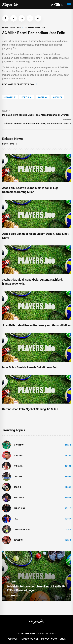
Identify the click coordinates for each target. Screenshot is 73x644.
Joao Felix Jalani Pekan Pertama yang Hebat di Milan (36, 325)
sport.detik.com (36, 27)
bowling (18, 540)
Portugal (27, 97)
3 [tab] (18, 595)
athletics (19, 498)
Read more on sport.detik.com (20, 84)
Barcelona (19, 508)
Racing (17, 487)
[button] (5, 18)
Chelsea (58, 97)
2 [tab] (13, 595)
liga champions (22, 529)
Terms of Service (29, 639)
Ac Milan (43, 97)
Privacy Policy (49, 639)
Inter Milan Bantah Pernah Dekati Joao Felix (30, 367)
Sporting (19, 445)
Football (19, 455)
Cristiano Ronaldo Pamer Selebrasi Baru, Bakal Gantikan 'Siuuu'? (37, 124)
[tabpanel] (36, 576)
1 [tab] (8, 595)
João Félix (10, 97)
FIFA (16, 519)
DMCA (63, 639)
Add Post (13, 639)
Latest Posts (10, 144)
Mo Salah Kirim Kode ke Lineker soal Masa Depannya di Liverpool (36, 115)
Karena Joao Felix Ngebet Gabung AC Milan (30, 409)
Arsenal (18, 466)
